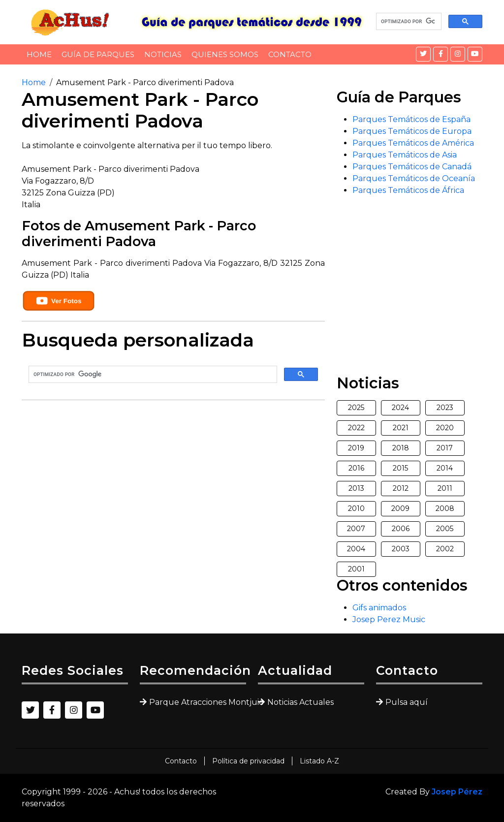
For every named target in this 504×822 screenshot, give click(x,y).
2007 (356, 529)
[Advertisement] (173, 477)
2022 (356, 428)
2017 (445, 448)
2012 (401, 488)
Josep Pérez (457, 792)
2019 (356, 448)
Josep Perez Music (389, 619)
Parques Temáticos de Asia (405, 155)
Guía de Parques (98, 54)
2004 (356, 549)
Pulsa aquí (407, 702)
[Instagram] (458, 54)
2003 (401, 549)
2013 (356, 488)
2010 (356, 508)
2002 (445, 549)
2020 (445, 428)
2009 (400, 508)
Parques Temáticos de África (408, 190)
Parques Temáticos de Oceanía (414, 178)
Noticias (163, 54)
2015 (400, 468)
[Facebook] (441, 54)
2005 (445, 529)
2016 (356, 468)
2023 (445, 408)
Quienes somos (225, 54)
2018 (401, 448)
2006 (401, 529)
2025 (356, 408)
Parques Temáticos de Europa (412, 131)
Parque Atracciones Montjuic (198, 702)
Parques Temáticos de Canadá (412, 167)
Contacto (290, 54)
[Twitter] (423, 54)
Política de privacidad (248, 761)
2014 (445, 468)
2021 (401, 428)
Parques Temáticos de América (413, 143)
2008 (445, 508)
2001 (356, 569)
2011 (445, 488)
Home (39, 54)
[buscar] (408, 22)
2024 (400, 408)
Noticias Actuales (300, 702)
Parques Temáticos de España (411, 119)
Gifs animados (379, 608)
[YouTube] (475, 54)
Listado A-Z (319, 761)
